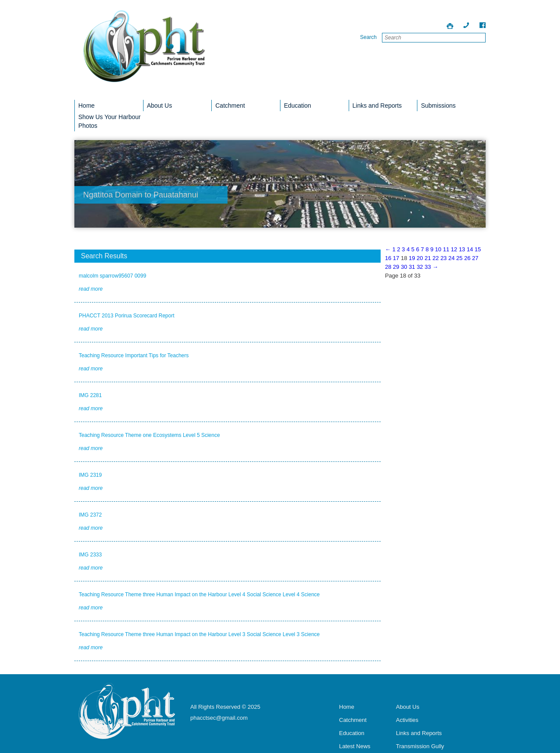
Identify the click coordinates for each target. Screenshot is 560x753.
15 (478, 249)
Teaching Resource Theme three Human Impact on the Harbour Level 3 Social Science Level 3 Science (199, 634)
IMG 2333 (90, 555)
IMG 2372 (90, 515)
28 (388, 267)
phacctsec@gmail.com (219, 718)
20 (420, 258)
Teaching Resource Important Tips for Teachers (134, 355)
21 (427, 258)
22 (436, 258)
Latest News (355, 746)
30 (404, 267)
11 (446, 249)
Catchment (230, 106)
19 (412, 258)
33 (427, 267)
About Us (160, 106)
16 (388, 258)
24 (451, 258)
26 (467, 258)
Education (297, 106)
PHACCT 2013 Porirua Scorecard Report (127, 316)
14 (470, 249)
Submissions (438, 106)
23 (444, 258)
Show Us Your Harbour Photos (109, 121)
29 (396, 267)
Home (86, 106)
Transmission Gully (420, 746)
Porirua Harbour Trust (144, 52)
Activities (407, 720)
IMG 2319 (90, 475)
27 (475, 258)
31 (412, 267)
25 (459, 258)
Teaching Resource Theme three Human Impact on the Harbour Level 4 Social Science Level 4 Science (199, 595)
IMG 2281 (90, 395)
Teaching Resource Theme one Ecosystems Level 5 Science (149, 435)
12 (454, 249)
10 (438, 249)
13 (462, 249)
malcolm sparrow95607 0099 (112, 276)
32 (420, 267)
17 (396, 258)
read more (91, 289)
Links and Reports (377, 106)
